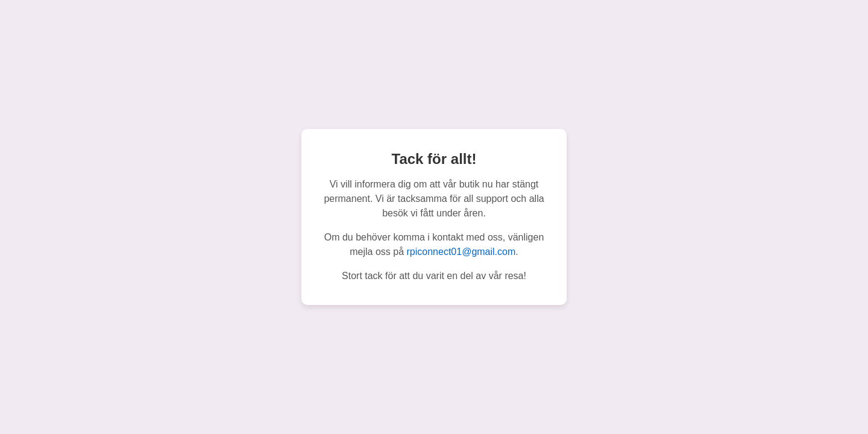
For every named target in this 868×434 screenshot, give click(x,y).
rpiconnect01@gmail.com (461, 252)
